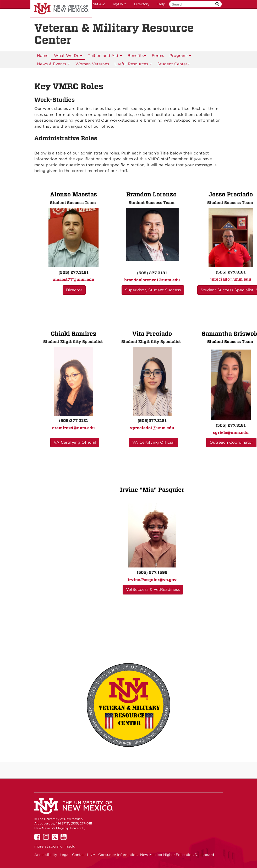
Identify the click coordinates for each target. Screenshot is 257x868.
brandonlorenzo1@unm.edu (152, 280)
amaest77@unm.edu (74, 280)
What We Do (68, 57)
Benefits (137, 57)
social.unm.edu (62, 846)
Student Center (174, 65)
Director (74, 290)
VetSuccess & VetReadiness (153, 590)
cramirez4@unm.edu (73, 428)
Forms (158, 56)
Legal (65, 855)
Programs (180, 57)
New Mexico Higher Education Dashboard (177, 855)
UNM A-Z (97, 4)
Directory (142, 4)
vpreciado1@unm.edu (152, 428)
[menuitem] (43, 56)
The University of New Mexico (61, 9)
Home (43, 56)
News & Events (54, 65)
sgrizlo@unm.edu (231, 433)
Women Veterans (92, 64)
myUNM (120, 4)
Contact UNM (84, 855)
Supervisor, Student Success (153, 290)
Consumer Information (118, 855)
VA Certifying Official (75, 442)
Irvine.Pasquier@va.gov (152, 580)
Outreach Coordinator (231, 442)
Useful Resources (133, 65)
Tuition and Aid (105, 57)
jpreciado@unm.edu (231, 279)
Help (161, 4)
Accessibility (46, 855)
